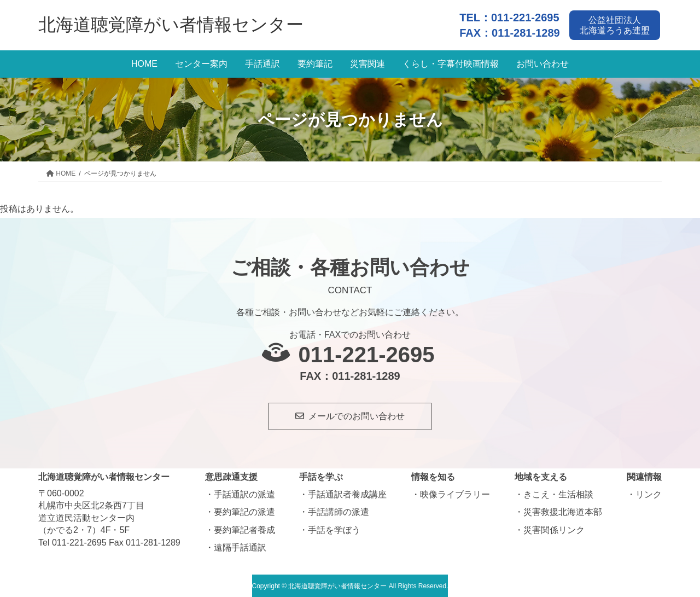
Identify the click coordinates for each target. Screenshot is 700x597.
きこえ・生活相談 (558, 493)
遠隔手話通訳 (240, 546)
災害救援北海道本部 (563, 511)
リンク (649, 493)
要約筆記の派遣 (244, 511)
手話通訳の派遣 (244, 493)
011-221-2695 (525, 16)
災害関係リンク (554, 529)
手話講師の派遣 (339, 511)
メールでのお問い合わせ (357, 415)
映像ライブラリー (455, 493)
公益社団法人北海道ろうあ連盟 (616, 24)
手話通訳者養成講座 (347, 493)
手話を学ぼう (334, 529)
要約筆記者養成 (244, 529)
